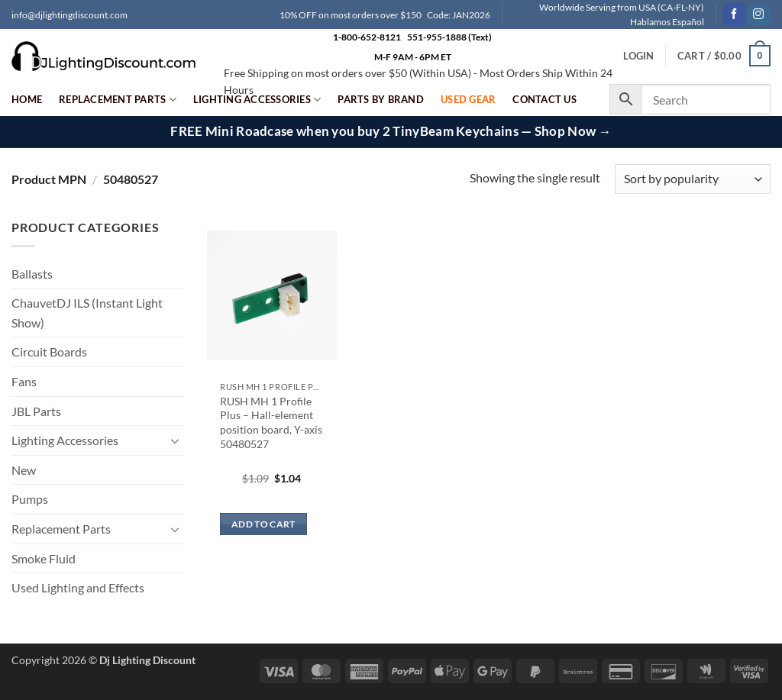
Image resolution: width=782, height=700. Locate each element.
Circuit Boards (49, 352)
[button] (724, 56)
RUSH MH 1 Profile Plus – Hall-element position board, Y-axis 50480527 (271, 423)
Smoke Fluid (44, 558)
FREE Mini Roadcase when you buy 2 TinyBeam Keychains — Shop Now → (391, 131)
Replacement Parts (118, 100)
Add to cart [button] (263, 524)
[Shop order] (693, 179)
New (24, 470)
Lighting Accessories (257, 100)
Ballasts (32, 274)
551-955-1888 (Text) (449, 37)
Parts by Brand (381, 99)
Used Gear (468, 99)
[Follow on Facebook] (734, 15)
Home (27, 99)
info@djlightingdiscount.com (69, 15)
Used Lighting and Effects (78, 587)
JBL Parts (36, 411)
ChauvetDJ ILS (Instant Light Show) (87, 313)
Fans (24, 381)
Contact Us (544, 99)
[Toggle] (175, 440)
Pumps (30, 499)
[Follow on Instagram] (759, 15)
